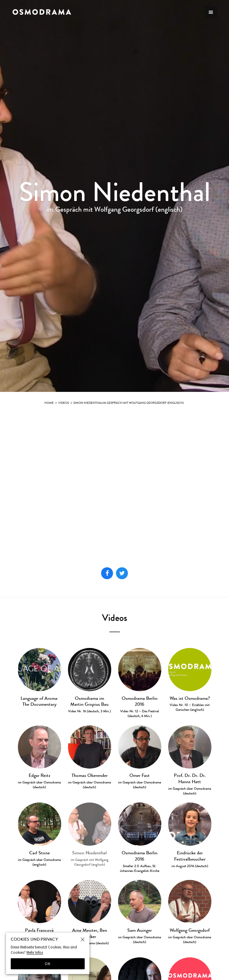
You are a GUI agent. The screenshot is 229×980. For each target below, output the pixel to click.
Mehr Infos (35, 952)
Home (49, 403)
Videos (64, 403)
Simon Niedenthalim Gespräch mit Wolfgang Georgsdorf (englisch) (129, 403)
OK (48, 964)
